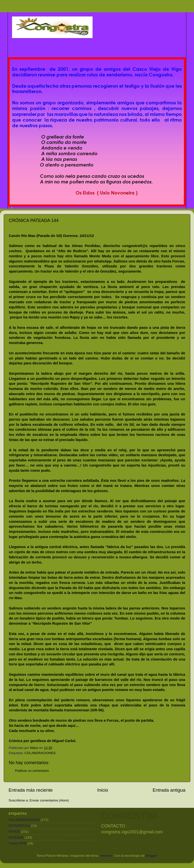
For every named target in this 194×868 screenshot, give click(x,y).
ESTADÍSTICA (19, 826)
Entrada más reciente (31, 790)
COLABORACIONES (40, 753)
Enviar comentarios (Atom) (49, 800)
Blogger (151, 856)
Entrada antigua (169, 790)
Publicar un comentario (32, 771)
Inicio (103, 790)
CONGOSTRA (129, 815)
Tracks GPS (17, 843)
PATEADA (16, 837)
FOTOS (14, 832)
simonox (106, 856)
